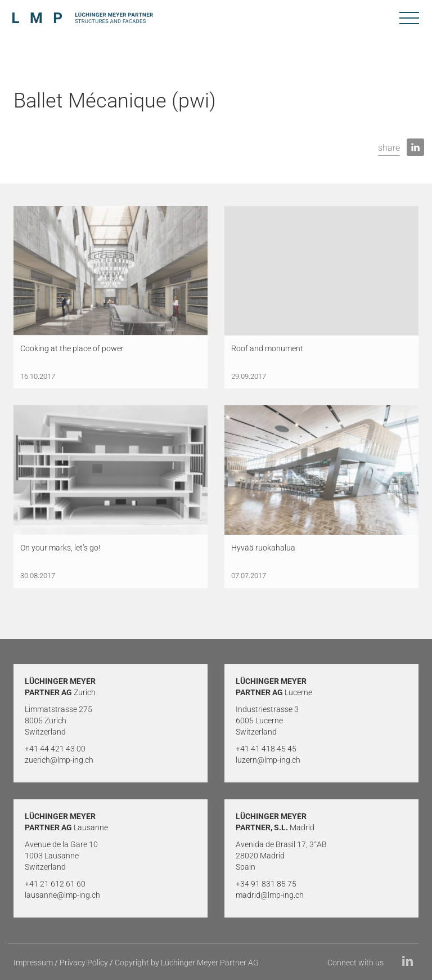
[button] (389, 148)
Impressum (33, 963)
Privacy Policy (84, 963)
